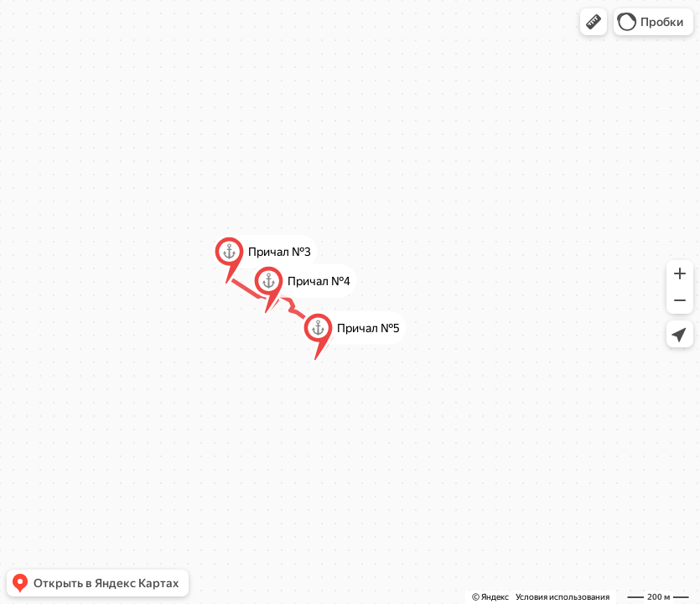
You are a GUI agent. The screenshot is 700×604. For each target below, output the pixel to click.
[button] (594, 22)
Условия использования (563, 597)
